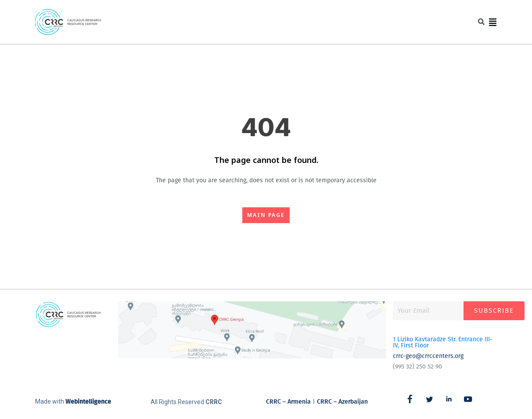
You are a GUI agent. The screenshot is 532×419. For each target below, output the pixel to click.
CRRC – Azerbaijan (342, 402)
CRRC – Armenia (288, 402)
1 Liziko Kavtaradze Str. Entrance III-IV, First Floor (443, 342)
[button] (479, 22)
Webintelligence (88, 402)
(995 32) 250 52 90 (417, 367)
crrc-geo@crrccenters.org (428, 356)
